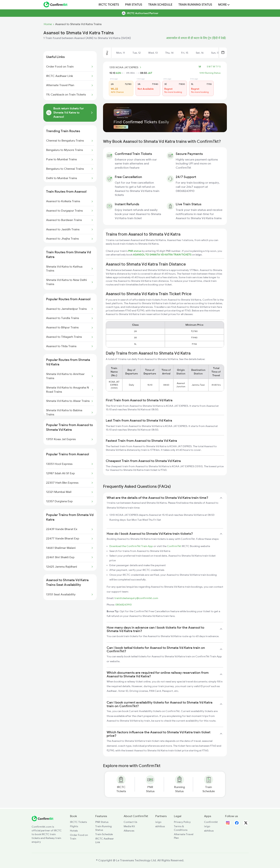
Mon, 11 (121, 53)
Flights (74, 826)
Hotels (74, 831)
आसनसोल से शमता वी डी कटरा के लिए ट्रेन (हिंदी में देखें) (196, 38)
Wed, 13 (153, 53)
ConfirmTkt (174, 546)
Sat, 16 (200, 53)
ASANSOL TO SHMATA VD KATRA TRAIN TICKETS (163, 255)
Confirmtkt (211, 822)
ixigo (158, 822)
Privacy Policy (182, 822)
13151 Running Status (210, 73)
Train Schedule (160, 5)
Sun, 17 (215, 53)
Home (48, 24)
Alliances (129, 831)
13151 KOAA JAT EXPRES (126, 67)
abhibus (160, 826)
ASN (118, 73)
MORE (224, 5)
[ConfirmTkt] (42, 820)
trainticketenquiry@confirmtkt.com (136, 598)
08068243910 (123, 605)
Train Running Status (195, 5)
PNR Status (134, 5)
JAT (150, 73)
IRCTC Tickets (109, 5)
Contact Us (130, 822)
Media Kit (129, 826)
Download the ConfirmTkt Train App (131, 546)
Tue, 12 (137, 53)
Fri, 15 (185, 53)
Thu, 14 (169, 53)
